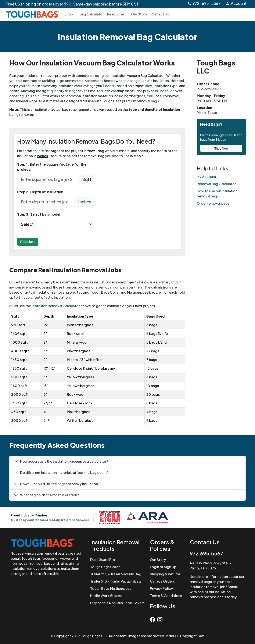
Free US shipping (73, 4)
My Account (206, 177)
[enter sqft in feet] (48, 179)
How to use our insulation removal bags (217, 194)
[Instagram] (160, 619)
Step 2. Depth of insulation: (41, 192)
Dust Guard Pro (103, 560)
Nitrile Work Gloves (106, 596)
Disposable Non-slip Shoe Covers (117, 603)
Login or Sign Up (163, 567)
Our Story (139, 14)
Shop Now (221, 148)
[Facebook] (154, 619)
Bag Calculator (92, 14)
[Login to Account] (236, 3)
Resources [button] (116, 14)
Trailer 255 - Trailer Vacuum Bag (116, 574)
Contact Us (160, 14)
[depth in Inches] (46, 202)
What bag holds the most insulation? (49, 495)
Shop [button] (69, 14)
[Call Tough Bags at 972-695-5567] (204, 3)
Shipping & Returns (165, 574)
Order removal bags (213, 203)
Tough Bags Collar (105, 567)
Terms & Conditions (166, 596)
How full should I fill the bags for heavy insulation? (60, 484)
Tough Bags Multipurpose (111, 588)
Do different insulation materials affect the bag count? (64, 473)
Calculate (28, 242)
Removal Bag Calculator (216, 184)
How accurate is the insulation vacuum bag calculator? (64, 461)
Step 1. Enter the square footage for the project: (52, 167)
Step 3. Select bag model (39, 214)
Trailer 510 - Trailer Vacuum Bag (116, 581)
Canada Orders (162, 581)
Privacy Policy (161, 588)
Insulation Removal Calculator (56, 306)
